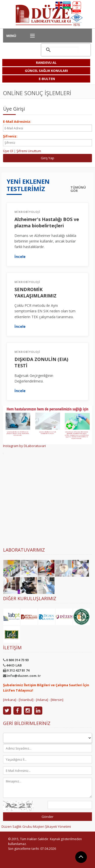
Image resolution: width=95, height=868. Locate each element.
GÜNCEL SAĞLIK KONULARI (46, 71)
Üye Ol (8, 151)
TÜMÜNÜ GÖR (78, 189)
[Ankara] (10, 700)
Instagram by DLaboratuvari (24, 446)
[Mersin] (57, 700)
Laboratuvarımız (24, 550)
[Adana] (42, 700)
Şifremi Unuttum (29, 151)
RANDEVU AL (46, 63)
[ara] (60, 50)
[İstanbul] (26, 700)
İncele (20, 257)
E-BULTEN (47, 79)
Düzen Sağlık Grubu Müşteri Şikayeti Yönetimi (36, 826)
